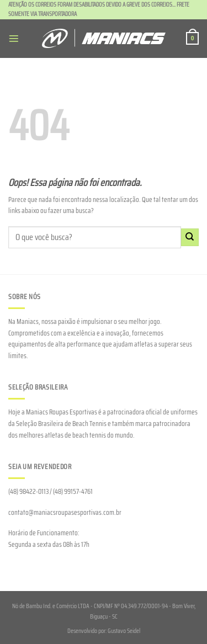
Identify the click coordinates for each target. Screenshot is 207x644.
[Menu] (14, 39)
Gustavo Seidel (124, 631)
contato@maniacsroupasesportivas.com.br (65, 512)
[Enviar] (190, 237)
